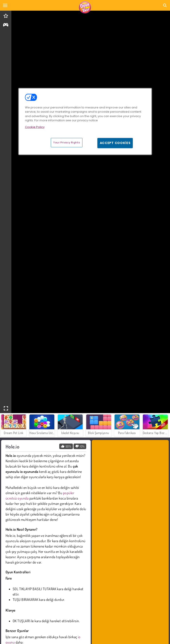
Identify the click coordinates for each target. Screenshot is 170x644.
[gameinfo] (6, 25)
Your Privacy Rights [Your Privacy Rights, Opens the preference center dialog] (67, 142)
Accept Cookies (115, 143)
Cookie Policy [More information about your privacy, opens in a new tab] (35, 127)
